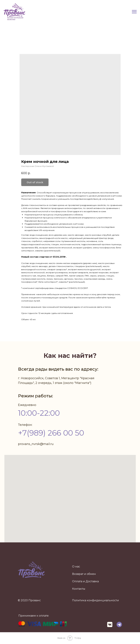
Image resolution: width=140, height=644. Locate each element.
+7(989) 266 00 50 (51, 433)
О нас (76, 567)
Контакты (79, 589)
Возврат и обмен (84, 574)
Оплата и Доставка (85, 581)
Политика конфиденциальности (96, 600)
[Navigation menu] (134, 12)
